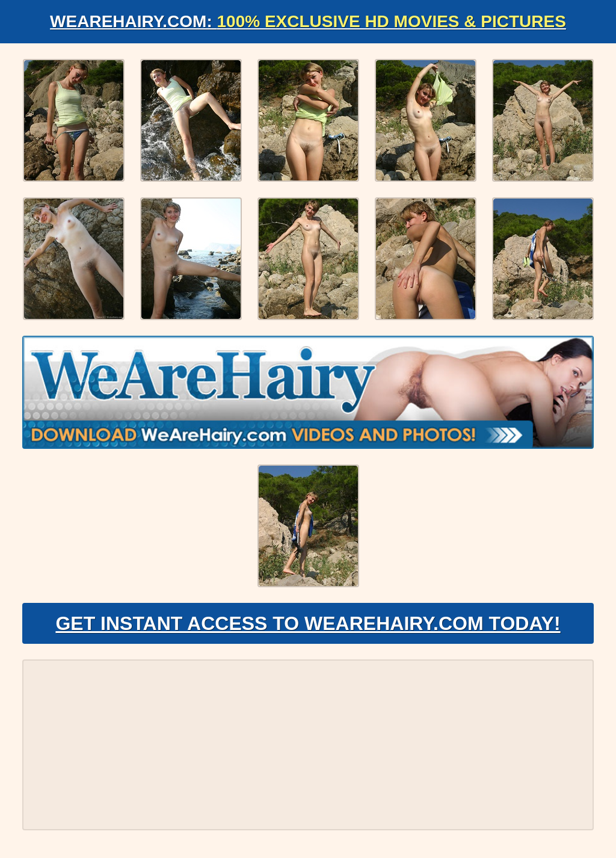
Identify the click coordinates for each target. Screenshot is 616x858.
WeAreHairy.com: (308, 21)
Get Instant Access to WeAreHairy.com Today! (308, 623)
